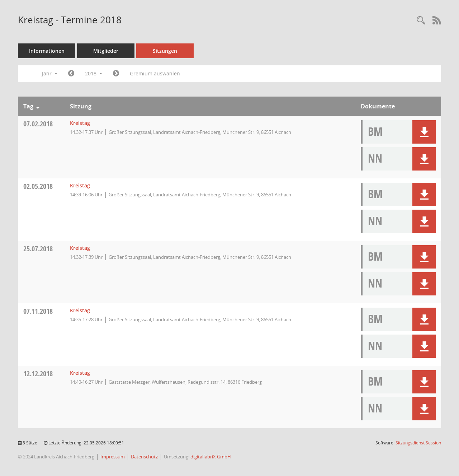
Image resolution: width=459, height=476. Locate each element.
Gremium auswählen (155, 73)
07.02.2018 (38, 124)
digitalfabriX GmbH (211, 457)
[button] (424, 132)
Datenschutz (144, 457)
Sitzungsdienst (418, 443)
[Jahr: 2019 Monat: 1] (116, 74)
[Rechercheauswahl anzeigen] (421, 21)
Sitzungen (165, 51)
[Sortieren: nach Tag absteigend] (38, 106)
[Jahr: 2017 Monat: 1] (71, 74)
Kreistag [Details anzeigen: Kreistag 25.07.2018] (80, 248)
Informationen (47, 51)
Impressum (113, 457)
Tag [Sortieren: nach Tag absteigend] (28, 106)
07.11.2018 (38, 311)
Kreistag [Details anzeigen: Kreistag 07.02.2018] (80, 123)
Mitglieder (106, 51)
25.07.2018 (38, 249)
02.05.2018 (38, 186)
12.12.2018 (38, 374)
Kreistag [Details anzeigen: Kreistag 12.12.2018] (80, 373)
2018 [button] (94, 73)
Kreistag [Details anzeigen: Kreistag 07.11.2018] (80, 310)
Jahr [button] (50, 73)
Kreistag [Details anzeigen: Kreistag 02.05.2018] (80, 185)
